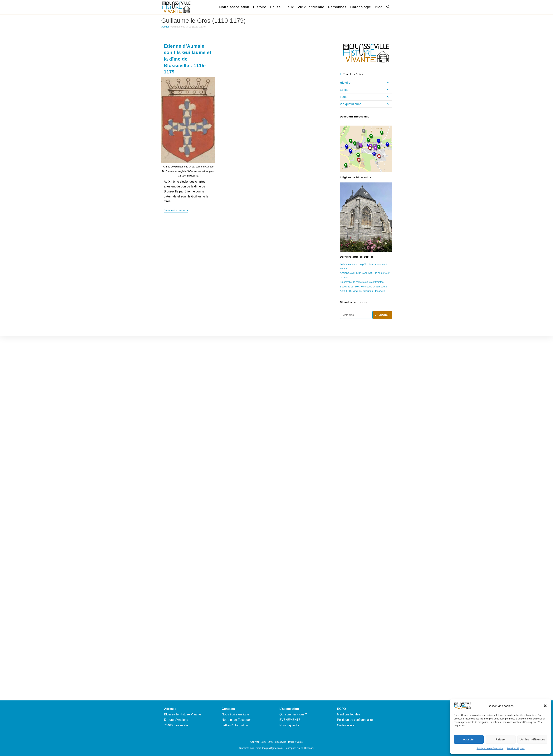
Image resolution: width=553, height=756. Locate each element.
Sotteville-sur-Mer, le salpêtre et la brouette (364, 287)
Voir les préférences (532, 739)
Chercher (382, 315)
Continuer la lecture (176, 211)
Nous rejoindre (289, 725)
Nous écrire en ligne (235, 714)
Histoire (366, 83)
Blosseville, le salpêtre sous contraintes (362, 282)
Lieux (366, 97)
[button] (545, 706)
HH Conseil (308, 748)
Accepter (469, 739)
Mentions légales (516, 749)
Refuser (501, 739)
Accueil (165, 27)
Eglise (366, 90)
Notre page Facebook (237, 720)
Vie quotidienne (366, 104)
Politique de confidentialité (490, 749)
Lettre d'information (235, 725)
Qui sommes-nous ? (293, 714)
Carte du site (346, 725)
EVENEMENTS (290, 720)
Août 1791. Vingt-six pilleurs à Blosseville (363, 291)
